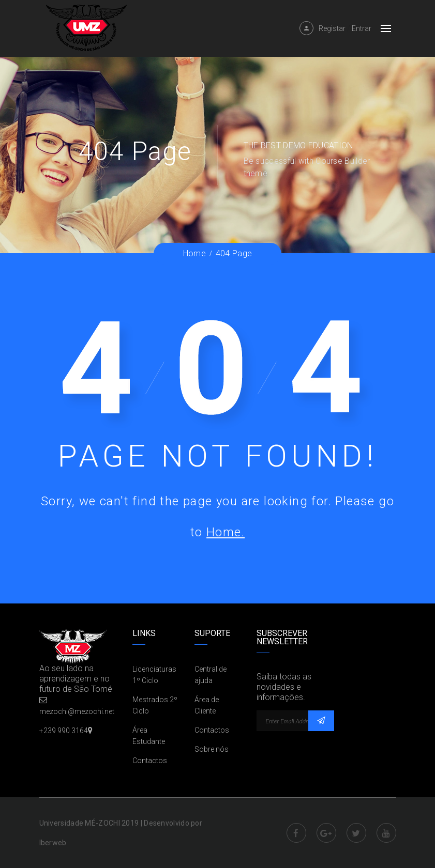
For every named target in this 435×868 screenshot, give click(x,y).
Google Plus (326, 833)
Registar (332, 28)
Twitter (356, 833)
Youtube (386, 833)
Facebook (296, 833)
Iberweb (53, 843)
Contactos (150, 761)
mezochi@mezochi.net (77, 711)
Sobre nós (212, 749)
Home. (226, 532)
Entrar (362, 28)
